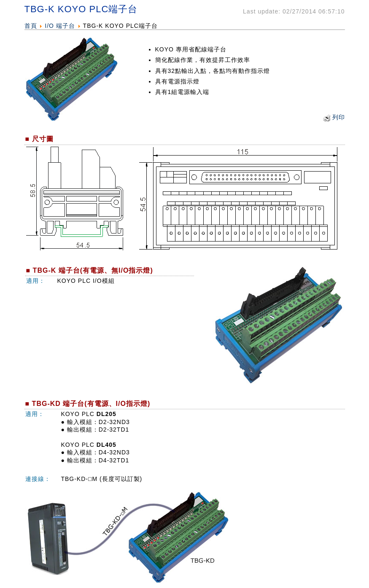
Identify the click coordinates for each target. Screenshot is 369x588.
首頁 (31, 26)
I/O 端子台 (60, 26)
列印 (339, 117)
